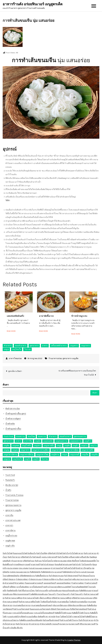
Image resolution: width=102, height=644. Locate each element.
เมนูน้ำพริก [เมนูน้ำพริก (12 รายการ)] (26, 445)
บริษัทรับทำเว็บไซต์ (55, 553)
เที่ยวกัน (20, 628)
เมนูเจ (6, 349)
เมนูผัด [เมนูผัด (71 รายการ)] (67, 445)
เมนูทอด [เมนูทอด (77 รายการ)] (16, 445)
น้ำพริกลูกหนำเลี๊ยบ (13, 429)
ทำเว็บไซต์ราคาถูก (76, 553)
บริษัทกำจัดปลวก (9, 579)
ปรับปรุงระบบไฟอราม (11, 620)
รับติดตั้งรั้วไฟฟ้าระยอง (63, 613)
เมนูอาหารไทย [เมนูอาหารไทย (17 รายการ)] (42, 455)
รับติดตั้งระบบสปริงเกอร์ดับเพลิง (31, 620)
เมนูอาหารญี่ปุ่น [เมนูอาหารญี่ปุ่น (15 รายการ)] (72, 450)
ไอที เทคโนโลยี (69, 568)
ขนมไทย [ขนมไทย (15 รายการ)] (31, 436)
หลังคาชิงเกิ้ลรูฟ (73, 561)
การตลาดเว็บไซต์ (78, 617)
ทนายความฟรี (74, 624)
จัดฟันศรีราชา (43, 617)
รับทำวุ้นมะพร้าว (77, 594)
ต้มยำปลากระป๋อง (13, 409)
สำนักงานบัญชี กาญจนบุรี (49, 624)
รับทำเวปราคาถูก (90, 553)
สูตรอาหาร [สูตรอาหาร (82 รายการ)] (8, 441)
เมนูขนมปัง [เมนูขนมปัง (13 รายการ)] (48, 441)
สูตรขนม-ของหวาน (13, 505)
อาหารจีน (9, 515)
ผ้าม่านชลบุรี (10, 583)
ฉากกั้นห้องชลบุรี (36, 587)
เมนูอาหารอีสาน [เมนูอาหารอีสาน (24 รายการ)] (27, 455)
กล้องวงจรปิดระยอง (60, 605)
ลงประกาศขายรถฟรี (50, 557)
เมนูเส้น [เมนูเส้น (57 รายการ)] (95, 455)
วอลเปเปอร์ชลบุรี (50, 583)
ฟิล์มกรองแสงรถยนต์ (21, 594)
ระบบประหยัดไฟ (13, 617)
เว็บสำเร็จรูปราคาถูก (86, 620)
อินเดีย (14, 628)
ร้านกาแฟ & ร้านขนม (14, 495)
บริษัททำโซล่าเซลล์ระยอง (60, 609)
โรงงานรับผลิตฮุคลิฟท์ (80, 587)
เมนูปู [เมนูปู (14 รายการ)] (59, 445)
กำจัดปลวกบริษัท (48, 579)
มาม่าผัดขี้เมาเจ (46, 316)
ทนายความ (64, 624)
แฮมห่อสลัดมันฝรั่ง (15, 316)
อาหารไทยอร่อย (15, 358)
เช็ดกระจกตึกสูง (45, 598)
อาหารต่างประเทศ (13, 520)
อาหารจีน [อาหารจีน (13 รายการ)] (28, 441)
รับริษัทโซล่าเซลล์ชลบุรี (79, 609)
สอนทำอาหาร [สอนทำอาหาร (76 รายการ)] (65, 436)
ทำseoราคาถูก (17, 561)
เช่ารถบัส (52, 617)
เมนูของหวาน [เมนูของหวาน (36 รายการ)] (76, 441)
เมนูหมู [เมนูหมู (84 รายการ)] (7, 450)
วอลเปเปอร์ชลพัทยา (64, 583)
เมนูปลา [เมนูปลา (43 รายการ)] (37, 445)
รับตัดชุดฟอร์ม (35, 572)
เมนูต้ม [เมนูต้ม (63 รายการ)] (7, 445)
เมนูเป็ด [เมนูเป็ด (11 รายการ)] (85, 455)
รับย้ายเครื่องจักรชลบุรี (51, 620)
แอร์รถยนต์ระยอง (55, 591)
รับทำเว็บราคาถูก (14, 557)
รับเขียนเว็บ (32, 553)
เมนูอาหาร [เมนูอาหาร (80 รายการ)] (25, 450)
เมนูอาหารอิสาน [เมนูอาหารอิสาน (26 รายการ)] (10, 455)
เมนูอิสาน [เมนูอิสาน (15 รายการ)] (55, 455)
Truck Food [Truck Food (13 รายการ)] (8, 436)
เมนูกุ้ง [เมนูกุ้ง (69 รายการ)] (38, 441)
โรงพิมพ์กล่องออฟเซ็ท (88, 561)
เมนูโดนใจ (17, 349)
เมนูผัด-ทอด (10, 541)
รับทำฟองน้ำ (37, 557)
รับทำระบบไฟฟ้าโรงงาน (69, 620)
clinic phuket (24, 568)
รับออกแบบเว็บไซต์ (20, 553)
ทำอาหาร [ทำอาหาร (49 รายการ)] (53, 436)
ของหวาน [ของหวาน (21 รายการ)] (42, 436)
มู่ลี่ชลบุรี (6, 587)
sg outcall (58, 572)
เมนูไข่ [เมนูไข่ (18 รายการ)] (36, 459)
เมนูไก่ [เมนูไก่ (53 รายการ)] (28, 459)
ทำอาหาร (8, 346)
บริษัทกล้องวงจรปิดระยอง (77, 605)
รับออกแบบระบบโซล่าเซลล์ (40, 609)
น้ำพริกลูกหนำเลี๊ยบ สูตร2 (16, 414)
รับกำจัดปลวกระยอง (56, 576)
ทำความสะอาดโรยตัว (31, 598)
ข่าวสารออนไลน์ (57, 568)
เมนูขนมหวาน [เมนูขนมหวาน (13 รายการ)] (61, 441)
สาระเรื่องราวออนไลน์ (63, 579)
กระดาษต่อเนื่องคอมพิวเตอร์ (42, 605)
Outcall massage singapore (40, 568)
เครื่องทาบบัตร (74, 557)
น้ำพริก (8, 490)
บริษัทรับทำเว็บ (26, 557)
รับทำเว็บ (66, 553)
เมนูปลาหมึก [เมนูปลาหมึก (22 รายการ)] (49, 445)
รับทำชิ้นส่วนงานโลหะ (27, 591)
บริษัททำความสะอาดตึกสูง (62, 598)
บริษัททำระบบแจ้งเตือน (29, 617)
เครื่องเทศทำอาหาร (59, 346)
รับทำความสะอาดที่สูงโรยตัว (29, 602)
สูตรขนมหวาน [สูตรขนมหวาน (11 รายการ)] (80, 436)
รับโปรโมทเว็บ (48, 561)
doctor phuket (13, 568)
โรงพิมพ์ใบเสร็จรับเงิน (49, 602)
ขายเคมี (27, 564)
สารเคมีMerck (19, 564)
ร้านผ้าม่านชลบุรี (91, 583)
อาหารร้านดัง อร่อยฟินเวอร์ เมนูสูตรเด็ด (33, 4)
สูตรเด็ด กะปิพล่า (15, 371)
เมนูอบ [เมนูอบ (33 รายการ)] (15, 450)
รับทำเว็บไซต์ (8, 553)
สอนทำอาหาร (21, 346)
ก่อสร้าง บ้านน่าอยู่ (50, 587)
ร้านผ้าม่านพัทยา (78, 583)
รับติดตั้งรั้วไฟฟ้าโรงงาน (81, 613)
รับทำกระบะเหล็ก (42, 591)
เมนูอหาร (74, 346)
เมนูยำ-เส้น (10, 546)
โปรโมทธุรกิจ (87, 564)
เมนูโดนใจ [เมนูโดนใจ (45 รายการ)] (18, 459)
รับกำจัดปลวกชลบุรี (71, 576)
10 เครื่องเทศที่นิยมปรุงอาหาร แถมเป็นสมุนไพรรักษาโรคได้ (77, 373)
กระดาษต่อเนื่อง (63, 602)
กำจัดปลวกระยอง (35, 579)
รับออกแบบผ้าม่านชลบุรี (34, 583)
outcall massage (88, 572)
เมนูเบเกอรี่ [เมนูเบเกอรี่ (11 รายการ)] (75, 455)
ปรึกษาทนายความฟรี (88, 624)
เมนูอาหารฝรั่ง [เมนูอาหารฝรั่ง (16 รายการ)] (87, 450)
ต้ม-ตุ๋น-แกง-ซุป (12, 485)
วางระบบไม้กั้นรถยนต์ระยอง (23, 613)
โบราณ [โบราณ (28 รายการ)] (45, 459)
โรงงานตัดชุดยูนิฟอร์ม (11, 576)
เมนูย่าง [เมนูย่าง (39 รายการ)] (84, 445)
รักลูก (58, 617)
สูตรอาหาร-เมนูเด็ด (70, 358)
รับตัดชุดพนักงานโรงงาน (71, 572)
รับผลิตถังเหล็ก (12, 591)
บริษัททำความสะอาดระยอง (82, 598)
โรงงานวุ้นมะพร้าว (64, 594)
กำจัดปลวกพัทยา (22, 579)
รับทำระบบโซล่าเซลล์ (21, 609)
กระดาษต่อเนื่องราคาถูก (22, 605)
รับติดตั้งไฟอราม (91, 617)
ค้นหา (6, 385)
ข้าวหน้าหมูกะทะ (79, 316)
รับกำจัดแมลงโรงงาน (87, 576)
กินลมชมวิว (10, 480)
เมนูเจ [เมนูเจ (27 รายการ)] (65, 455)
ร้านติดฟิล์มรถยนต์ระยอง (38, 594)
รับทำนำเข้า (77, 564)
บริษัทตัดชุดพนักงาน (27, 576)
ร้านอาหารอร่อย (55, 358)
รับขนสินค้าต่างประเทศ (63, 564)
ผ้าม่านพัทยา (20, 583)
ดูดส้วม (89, 568)
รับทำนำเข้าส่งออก (47, 564)
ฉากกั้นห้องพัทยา (23, 587)
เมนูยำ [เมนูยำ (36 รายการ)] (75, 445)
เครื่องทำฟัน (85, 557)
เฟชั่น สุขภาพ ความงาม (81, 579)
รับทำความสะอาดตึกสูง (14, 598)
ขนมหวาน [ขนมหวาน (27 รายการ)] (20, 436)
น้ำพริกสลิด (10, 424)
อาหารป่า (9, 525)
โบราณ (27, 349)
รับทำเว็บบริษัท (42, 553)
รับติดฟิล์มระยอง (85, 591)
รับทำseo (38, 561)
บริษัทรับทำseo (29, 561)
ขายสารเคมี (35, 564)
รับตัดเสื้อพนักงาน (42, 576)
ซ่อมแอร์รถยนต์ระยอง (70, 591)
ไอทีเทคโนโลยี (66, 617)
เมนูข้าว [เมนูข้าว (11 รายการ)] (88, 441)
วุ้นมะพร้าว (52, 594)
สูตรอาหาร (34, 346)
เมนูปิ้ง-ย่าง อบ (11, 536)
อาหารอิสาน (10, 530)
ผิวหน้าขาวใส (81, 568)
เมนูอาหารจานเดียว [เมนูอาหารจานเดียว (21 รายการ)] (41, 450)
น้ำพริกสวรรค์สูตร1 (13, 419)
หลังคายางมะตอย (60, 561)
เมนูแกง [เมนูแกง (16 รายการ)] (7, 459)
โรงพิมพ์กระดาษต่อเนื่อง (78, 602)
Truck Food (10, 475)
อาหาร (45, 346)
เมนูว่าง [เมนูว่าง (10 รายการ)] (94, 445)
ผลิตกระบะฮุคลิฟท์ (64, 587)
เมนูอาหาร (85, 346)
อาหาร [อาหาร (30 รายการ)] (18, 441)
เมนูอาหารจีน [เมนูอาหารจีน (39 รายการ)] (57, 450)
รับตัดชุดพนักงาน (47, 572)
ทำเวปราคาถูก (34, 624)
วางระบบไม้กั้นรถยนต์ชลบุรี (44, 613)
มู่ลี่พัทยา (13, 587)
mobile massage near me (20, 572)
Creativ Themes (74, 640)
